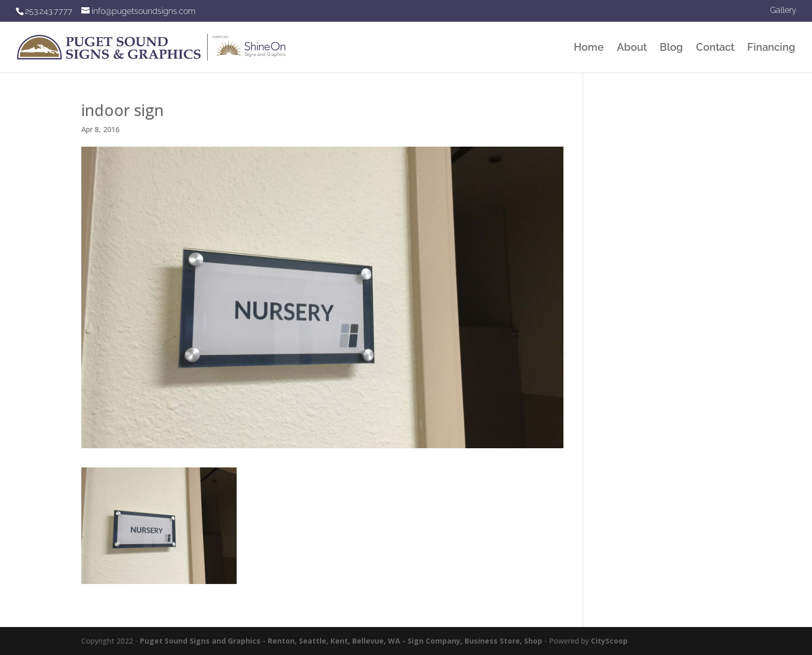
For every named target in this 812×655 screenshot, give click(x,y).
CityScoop (609, 641)
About (632, 48)
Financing (771, 48)
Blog (671, 48)
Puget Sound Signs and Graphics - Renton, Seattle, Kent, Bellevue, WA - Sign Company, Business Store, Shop (341, 641)
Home (589, 48)
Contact (715, 48)
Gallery (783, 11)
